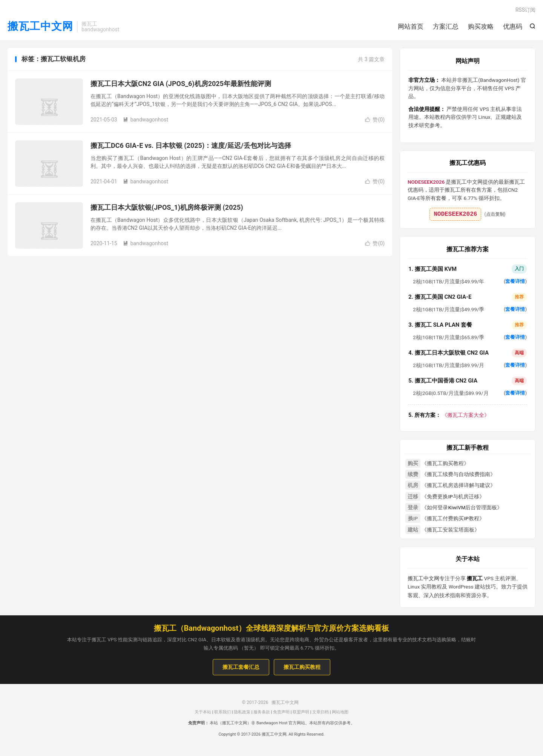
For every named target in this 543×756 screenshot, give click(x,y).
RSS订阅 (525, 10)
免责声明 (281, 712)
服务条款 (262, 712)
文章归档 (321, 712)
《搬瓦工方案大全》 (449, 415)
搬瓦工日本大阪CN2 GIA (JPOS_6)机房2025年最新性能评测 (181, 84)
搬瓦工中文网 (40, 27)
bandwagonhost (146, 120)
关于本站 (203, 712)
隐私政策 (242, 712)
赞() (375, 120)
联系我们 (222, 712)
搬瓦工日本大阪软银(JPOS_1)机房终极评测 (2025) (167, 207)
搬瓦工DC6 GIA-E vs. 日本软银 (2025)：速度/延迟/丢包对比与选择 (191, 145)
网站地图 (340, 712)
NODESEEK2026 (455, 214)
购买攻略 (481, 26)
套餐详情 (515, 281)
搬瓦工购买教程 (302, 667)
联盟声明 (301, 712)
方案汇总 (446, 26)
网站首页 (411, 26)
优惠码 (513, 26)
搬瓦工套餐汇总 (241, 667)
